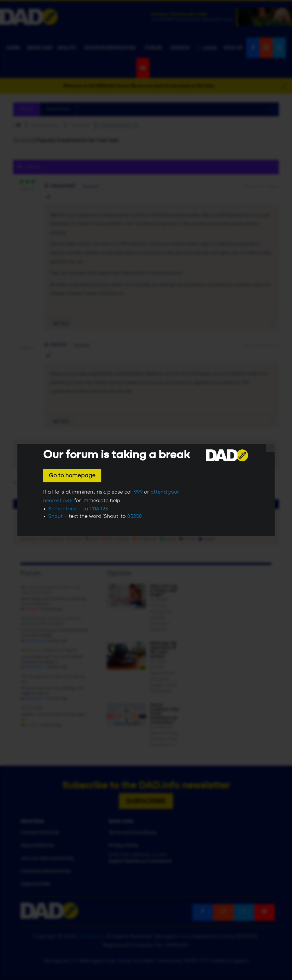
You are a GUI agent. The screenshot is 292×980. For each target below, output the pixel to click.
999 (138, 492)
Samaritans (62, 509)
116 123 (100, 509)
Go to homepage (72, 476)
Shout (55, 516)
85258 (135, 516)
